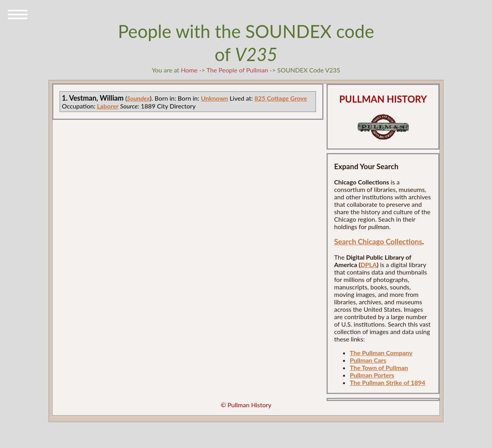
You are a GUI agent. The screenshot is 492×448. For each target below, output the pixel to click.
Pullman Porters (372, 375)
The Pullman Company (381, 353)
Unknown (214, 98)
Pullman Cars (368, 360)
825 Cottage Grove (281, 98)
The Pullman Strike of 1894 (388, 382)
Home (189, 70)
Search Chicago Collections (378, 242)
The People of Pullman (237, 70)
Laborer (108, 106)
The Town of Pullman (379, 368)
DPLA (369, 265)
